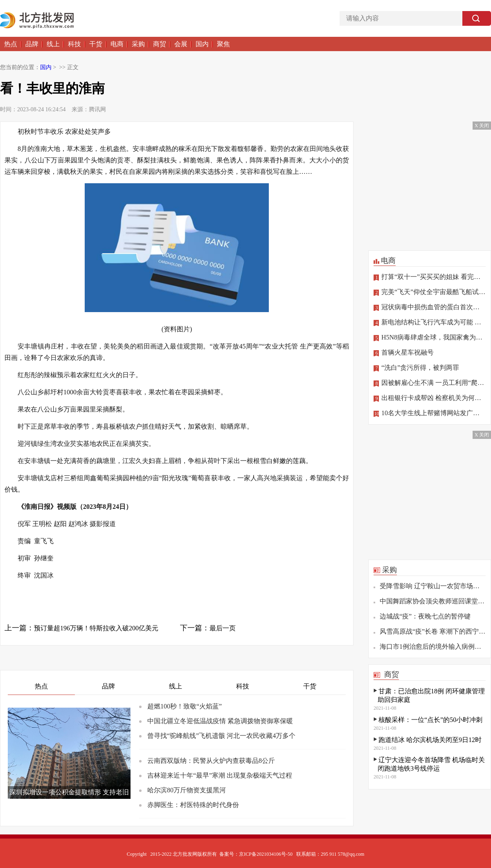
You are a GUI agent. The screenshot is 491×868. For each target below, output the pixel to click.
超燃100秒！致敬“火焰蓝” (185, 706)
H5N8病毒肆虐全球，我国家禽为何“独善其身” (430, 337)
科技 (74, 44)
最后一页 (223, 628)
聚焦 (223, 44)
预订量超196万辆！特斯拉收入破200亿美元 (96, 628)
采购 (138, 44)
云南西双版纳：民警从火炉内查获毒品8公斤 (211, 761)
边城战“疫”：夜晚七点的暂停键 (425, 616)
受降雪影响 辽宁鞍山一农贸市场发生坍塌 (433, 586)
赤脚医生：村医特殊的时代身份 (193, 805)
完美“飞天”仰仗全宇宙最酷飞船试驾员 (430, 292)
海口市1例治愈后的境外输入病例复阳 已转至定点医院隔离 (433, 647)
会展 (181, 44)
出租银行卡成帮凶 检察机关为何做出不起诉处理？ (430, 398)
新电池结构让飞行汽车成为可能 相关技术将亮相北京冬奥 (430, 322)
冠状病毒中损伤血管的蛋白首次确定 (430, 307)
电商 (117, 44)
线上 (53, 44)
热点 (11, 44)
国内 (202, 44)
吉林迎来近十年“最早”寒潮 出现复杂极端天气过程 (220, 775)
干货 (96, 44)
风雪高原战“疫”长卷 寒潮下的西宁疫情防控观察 (433, 631)
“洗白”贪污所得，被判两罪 (416, 368)
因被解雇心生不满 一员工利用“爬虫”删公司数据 (430, 383)
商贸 (160, 44)
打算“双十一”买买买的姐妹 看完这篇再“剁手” (430, 277)
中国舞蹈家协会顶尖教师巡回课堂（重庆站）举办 (433, 601)
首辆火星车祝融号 (404, 353)
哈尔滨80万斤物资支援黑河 (187, 790)
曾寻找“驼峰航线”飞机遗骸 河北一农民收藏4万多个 (221, 736)
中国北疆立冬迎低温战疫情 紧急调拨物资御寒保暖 (220, 721)
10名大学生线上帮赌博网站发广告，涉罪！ (430, 413)
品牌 (32, 44)
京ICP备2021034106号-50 (266, 854)
